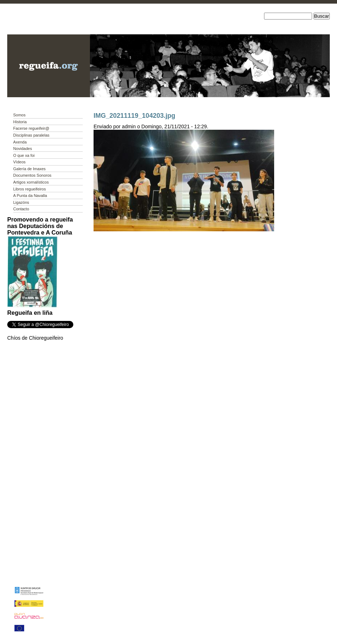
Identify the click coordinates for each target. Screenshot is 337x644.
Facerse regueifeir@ (31, 128)
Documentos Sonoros (33, 175)
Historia (20, 122)
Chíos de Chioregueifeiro (35, 338)
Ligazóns (21, 202)
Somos (20, 115)
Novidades (23, 149)
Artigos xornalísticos (31, 182)
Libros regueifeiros (30, 189)
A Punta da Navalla (30, 196)
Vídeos (20, 162)
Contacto (21, 209)
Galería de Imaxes (30, 169)
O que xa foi (24, 155)
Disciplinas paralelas (31, 135)
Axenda (20, 142)
